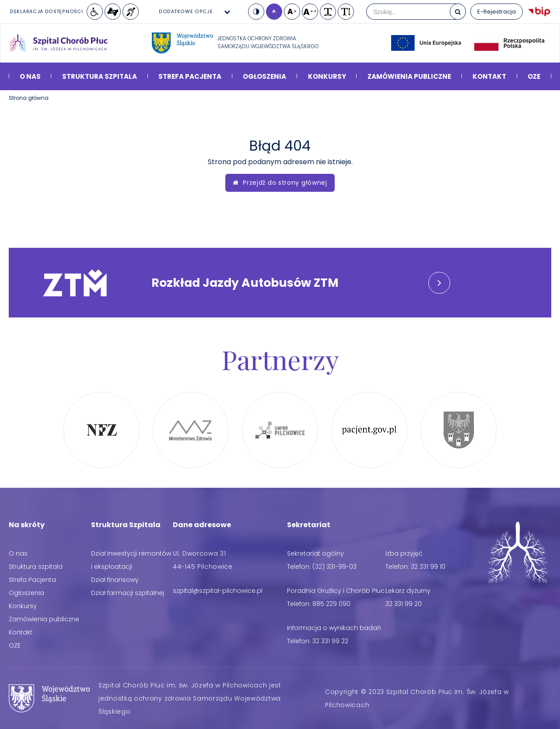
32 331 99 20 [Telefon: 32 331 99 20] (404, 604)
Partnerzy (280, 359)
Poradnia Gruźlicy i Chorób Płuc (336, 591)
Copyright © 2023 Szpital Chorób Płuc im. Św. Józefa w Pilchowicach (417, 698)
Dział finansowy (115, 580)
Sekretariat (309, 525)
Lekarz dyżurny (408, 591)
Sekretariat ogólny (315, 553)
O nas (30, 76)
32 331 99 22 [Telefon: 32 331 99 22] (330, 641)
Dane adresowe (202, 525)
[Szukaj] (458, 12)
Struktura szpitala (100, 76)
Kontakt (489, 76)
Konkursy (327, 76)
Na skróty (27, 525)
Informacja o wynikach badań (334, 628)
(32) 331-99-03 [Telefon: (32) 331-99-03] (334, 567)
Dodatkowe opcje (186, 12)
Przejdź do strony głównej (280, 183)
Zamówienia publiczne (409, 76)
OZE (534, 76)
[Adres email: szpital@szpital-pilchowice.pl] (218, 591)
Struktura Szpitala (126, 525)
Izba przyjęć (404, 553)
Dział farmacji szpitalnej (128, 593)
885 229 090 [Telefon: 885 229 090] (331, 604)
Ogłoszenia (264, 76)
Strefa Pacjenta (190, 76)
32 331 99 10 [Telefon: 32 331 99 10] (428, 567)
